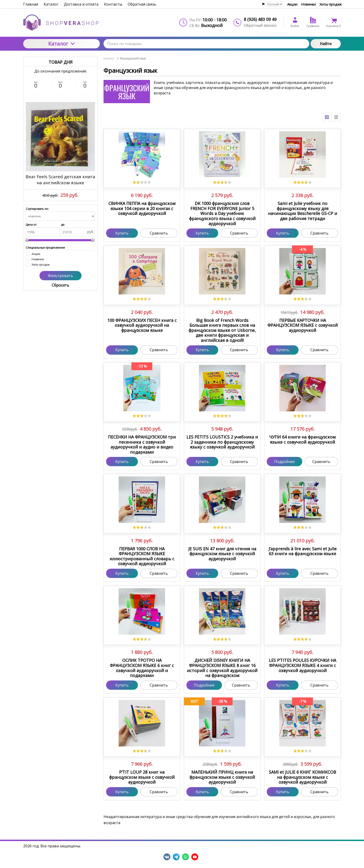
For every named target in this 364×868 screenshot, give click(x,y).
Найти (326, 44)
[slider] (142, 182)
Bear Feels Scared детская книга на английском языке (60, 180)
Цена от (31, 225)
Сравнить (159, 233)
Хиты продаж (331, 4)
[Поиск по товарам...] (206, 44)
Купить (122, 233)
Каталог (62, 43)
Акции (292, 4)
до (63, 225)
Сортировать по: (37, 209)
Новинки (308, 4)
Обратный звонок (260, 25)
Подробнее (284, 462)
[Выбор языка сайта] (275, 4)
